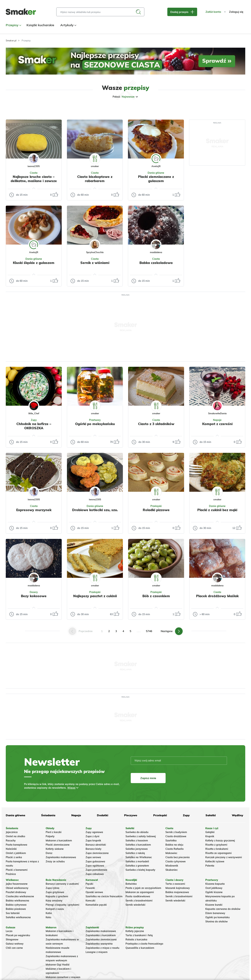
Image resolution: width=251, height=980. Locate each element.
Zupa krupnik (93, 841)
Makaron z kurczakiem (59, 841)
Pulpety (50, 836)
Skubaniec (172, 870)
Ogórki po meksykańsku (95, 424)
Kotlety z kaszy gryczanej (220, 841)
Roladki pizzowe (156, 510)
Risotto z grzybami (216, 845)
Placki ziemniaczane (58, 845)
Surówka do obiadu (137, 832)
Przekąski (156, 506)
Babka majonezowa (177, 892)
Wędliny (237, 815)
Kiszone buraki (214, 905)
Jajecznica (12, 832)
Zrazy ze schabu (55, 861)
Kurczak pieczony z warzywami (224, 857)
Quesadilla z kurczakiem (140, 948)
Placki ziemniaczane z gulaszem (156, 179)
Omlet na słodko (15, 836)
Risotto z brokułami (217, 849)
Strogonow (12, 940)
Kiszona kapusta (215, 884)
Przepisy (13, 25)
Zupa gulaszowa (95, 861)
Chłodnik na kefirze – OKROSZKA (34, 426)
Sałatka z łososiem (137, 841)
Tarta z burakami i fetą (139, 935)
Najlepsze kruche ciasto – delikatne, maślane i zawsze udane (34, 181)
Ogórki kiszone (214, 892)
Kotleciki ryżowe (215, 861)
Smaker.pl (11, 40)
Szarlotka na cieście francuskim (104, 896)
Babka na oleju (174, 845)
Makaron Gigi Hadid (58, 965)
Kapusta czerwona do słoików (223, 909)
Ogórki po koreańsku (217, 917)
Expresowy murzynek (34, 510)
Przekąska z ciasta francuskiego (144, 944)
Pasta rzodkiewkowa (138, 896)
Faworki (90, 888)
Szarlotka (171, 841)
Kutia (49, 913)
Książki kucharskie (40, 25)
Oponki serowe (94, 892)
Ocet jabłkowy (214, 888)
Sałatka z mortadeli (137, 861)
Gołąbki (210, 832)
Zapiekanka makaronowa (61, 857)
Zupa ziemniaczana (97, 853)
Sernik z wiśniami (95, 263)
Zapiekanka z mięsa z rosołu (102, 948)
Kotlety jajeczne (135, 931)
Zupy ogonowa (94, 832)
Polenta (210, 866)
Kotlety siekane (55, 849)
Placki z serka (14, 857)
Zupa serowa (93, 857)
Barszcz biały (94, 849)
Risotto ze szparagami (218, 853)
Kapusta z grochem (57, 896)
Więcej (71, 788)
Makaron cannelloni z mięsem (63, 977)
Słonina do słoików (216, 922)
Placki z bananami (17, 870)
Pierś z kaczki (54, 832)
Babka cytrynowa (16, 905)
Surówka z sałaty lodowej (141, 836)
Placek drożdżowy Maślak (217, 596)
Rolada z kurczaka (136, 940)
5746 (149, 631)
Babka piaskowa (16, 909)
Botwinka (131, 884)
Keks (48, 917)
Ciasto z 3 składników (156, 424)
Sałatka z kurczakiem (138, 845)
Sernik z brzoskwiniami (139, 901)
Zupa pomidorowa (96, 870)
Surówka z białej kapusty (140, 870)
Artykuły (68, 25)
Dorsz (49, 853)
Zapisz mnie (148, 778)
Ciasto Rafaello (174, 849)
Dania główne (156, 173)
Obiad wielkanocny (17, 888)
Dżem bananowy (215, 913)
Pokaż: (126, 97)
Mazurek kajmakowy (178, 888)
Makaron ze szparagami (140, 892)
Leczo (9, 931)
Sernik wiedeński (135, 905)
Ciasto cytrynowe (176, 861)
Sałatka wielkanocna (18, 917)
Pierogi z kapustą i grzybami (62, 905)
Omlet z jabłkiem (16, 853)
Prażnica (11, 874)
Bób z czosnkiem (156, 596)
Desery (34, 592)
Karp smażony (54, 901)
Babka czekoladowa (156, 263)
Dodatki (103, 815)
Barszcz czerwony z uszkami (62, 884)
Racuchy (11, 841)
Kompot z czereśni (217, 424)
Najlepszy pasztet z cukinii (95, 596)
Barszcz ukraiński (96, 845)
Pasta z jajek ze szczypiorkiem (143, 888)
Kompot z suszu (55, 909)
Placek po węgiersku (18, 935)
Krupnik (210, 836)
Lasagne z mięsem (97, 952)
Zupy (34, 420)
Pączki (89, 884)
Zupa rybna (52, 888)
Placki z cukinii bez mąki (217, 510)
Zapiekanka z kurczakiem (101, 935)
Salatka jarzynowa (137, 849)
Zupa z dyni (92, 836)
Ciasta (34, 173)
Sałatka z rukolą (135, 853)
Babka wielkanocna (17, 901)
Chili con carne (14, 948)
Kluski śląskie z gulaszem (34, 263)
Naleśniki (11, 849)
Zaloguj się (236, 12)
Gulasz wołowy (15, 944)
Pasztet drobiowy (16, 892)
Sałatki (211, 815)
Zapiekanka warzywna (99, 944)
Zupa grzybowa (55, 892)
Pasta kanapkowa (16, 845)
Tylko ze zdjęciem (31, 108)
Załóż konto (213, 12)
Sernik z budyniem (176, 832)
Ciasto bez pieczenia (178, 857)
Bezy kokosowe (34, 596)
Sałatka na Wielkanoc (139, 857)
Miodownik (172, 866)
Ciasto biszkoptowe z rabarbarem (95, 179)
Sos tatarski (13, 913)
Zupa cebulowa (95, 874)
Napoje (217, 420)
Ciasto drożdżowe (176, 836)
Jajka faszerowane (17, 884)
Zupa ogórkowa (95, 866)
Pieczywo (131, 815)
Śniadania (48, 815)
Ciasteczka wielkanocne (20, 896)
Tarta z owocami (175, 884)
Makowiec (171, 853)
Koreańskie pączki (96, 905)
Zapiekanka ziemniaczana (101, 940)
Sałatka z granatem (137, 866)
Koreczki (90, 901)
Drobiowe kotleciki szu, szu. (95, 510)
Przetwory (95, 420)
